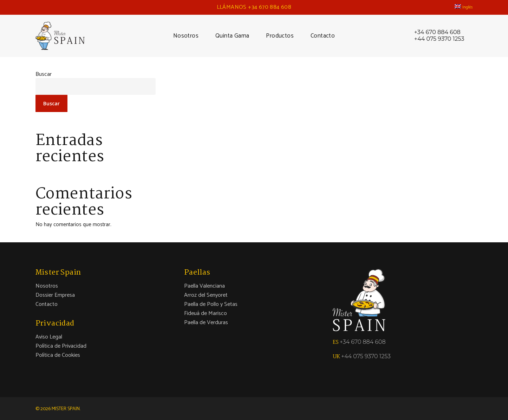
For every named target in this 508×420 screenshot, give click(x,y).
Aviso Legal (49, 337)
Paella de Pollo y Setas (211, 304)
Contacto (47, 304)
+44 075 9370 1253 (439, 39)
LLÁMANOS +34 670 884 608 (254, 7)
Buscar (44, 74)
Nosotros (47, 286)
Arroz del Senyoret (206, 295)
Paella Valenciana (204, 286)
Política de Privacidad (61, 346)
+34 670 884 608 (437, 32)
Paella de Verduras (206, 323)
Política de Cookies (58, 355)
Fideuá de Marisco (206, 314)
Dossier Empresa (55, 295)
